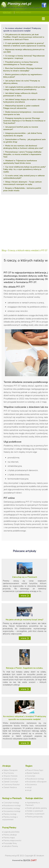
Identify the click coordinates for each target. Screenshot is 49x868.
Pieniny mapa (9, 838)
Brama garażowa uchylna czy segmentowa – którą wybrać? (23, 76)
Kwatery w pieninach (36, 814)
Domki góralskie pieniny (37, 808)
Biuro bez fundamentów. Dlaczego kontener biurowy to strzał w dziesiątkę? (23, 69)
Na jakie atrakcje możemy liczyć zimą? (25, 620)
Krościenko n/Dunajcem (37, 782)
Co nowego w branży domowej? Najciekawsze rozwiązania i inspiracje (24, 57)
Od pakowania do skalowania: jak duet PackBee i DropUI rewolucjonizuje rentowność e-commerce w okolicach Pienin (24, 37)
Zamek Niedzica (10, 787)
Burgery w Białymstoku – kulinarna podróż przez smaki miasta (22, 189)
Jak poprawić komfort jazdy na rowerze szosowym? (21, 128)
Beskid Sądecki (33, 773)
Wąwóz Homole (11, 776)
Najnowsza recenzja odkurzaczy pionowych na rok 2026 (24, 51)
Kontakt (7, 13)
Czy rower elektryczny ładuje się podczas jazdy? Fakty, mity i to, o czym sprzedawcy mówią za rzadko (24, 169)
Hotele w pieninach (35, 811)
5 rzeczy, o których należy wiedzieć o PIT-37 (28, 250)
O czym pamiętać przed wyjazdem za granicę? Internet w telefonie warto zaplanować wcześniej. (24, 44)
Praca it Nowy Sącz (35, 770)
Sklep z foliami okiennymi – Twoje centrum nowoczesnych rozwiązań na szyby (22, 183)
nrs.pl (29, 790)
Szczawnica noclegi (12, 811)
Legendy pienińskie (11, 832)
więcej (24, 596)
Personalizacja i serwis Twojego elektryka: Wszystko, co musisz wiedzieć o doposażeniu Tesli (22, 154)
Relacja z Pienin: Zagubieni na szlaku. (25, 668)
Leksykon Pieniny (11, 846)
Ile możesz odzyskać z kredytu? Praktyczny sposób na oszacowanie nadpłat (22, 30)
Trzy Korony (9, 773)
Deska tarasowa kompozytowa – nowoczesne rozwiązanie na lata (23, 113)
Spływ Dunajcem (11, 770)
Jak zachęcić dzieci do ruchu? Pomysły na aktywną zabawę (21, 82)
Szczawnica (32, 784)
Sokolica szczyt (10, 779)
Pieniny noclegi (10, 814)
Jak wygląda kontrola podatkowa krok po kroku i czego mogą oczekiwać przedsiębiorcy (24, 88)
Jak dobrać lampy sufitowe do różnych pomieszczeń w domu (20, 94)
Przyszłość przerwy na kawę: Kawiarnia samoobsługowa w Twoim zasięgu (21, 63)
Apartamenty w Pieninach (33, 804)
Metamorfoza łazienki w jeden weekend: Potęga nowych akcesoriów (21, 107)
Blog (4, 250)
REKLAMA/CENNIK (23, 13)
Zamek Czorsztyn (11, 782)
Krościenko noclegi (12, 808)
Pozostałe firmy (10, 843)
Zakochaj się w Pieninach (25, 577)
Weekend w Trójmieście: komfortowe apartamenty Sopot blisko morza (20, 162)
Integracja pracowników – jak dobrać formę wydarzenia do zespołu (22, 134)
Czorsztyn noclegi (11, 803)
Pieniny (19, 4)
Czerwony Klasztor (12, 784)
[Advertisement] (24, 224)
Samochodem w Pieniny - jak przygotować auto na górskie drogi (24, 141)
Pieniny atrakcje (10, 835)
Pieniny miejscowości (12, 840)
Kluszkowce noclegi (35, 779)
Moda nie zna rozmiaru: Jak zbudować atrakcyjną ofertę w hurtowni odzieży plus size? (23, 147)
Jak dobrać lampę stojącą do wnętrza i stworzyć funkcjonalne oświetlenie (24, 101)
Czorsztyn (31, 776)
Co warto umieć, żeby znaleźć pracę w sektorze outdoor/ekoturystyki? (24, 177)
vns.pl (29, 787)
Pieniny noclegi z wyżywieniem (10, 818)
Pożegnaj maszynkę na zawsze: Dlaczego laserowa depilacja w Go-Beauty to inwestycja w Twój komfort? (24, 121)
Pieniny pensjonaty (35, 817)
